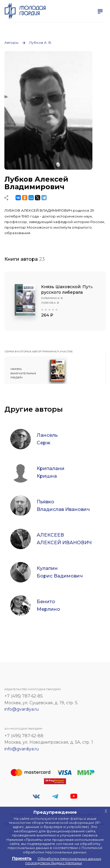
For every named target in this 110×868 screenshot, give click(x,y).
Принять (22, 858)
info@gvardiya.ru (22, 709)
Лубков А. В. (40, 42)
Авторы (11, 42)
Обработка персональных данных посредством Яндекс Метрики (63, 861)
